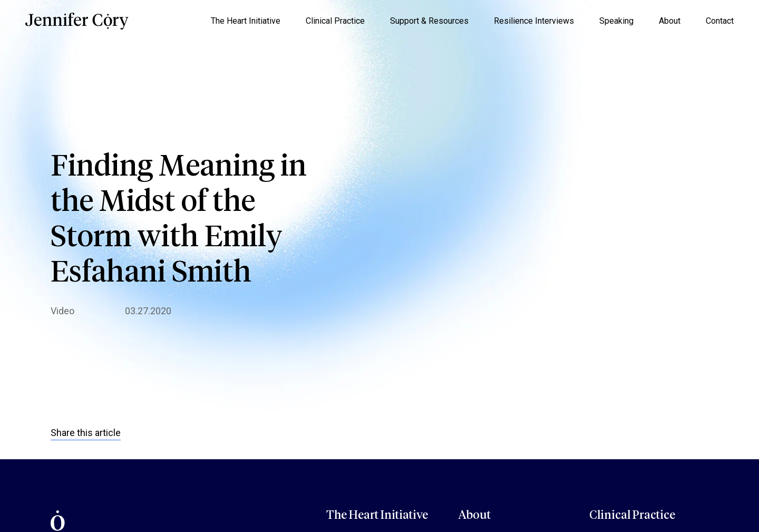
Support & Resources (429, 21)
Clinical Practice (335, 21)
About (670, 21)
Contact (720, 21)
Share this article (86, 433)
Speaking (616, 21)
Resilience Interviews (534, 21)
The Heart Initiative (246, 21)
